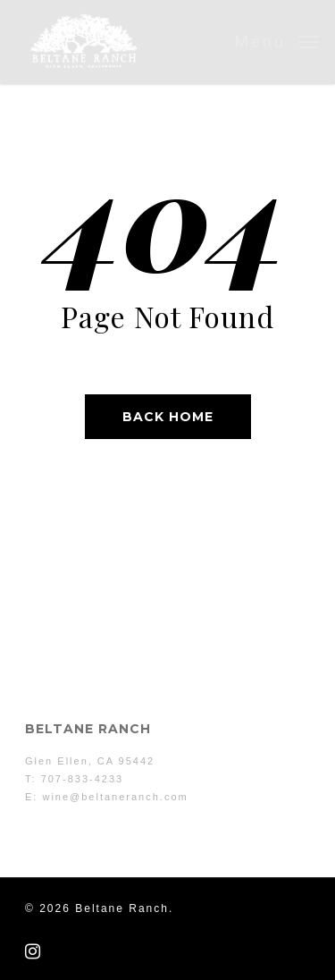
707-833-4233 (83, 779)
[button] (277, 41)
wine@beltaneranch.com (115, 797)
